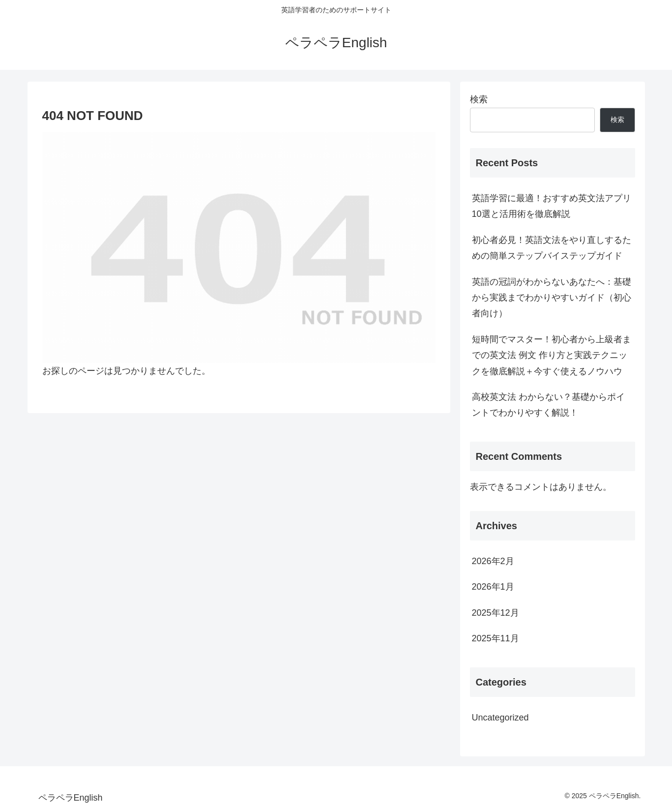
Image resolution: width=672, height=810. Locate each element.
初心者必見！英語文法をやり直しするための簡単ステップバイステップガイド (552, 248)
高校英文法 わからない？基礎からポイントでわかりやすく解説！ (548, 405)
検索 (479, 99)
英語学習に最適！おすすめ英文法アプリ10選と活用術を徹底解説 (552, 206)
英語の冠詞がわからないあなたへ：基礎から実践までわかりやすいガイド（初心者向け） (552, 298)
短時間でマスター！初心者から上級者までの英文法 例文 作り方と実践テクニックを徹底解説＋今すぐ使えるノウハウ (552, 355)
